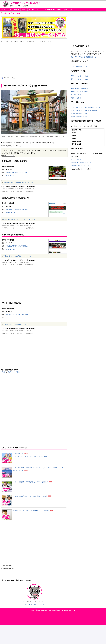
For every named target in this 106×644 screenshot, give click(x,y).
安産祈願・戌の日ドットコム (80, 165)
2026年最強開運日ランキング (80, 66)
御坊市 (10, 372)
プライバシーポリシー (36, 10)
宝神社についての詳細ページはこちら (16, 325)
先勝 (86, 76)
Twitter (24, 10)
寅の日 (73, 92)
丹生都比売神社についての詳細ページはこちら (19, 183)
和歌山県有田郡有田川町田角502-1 (17, 209)
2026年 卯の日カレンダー (79, 114)
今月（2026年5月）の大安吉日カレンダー (84, 57)
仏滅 (86, 79)
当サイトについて (14, 10)
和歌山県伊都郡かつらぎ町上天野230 (18, 173)
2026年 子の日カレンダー (79, 117)
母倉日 (79, 98)
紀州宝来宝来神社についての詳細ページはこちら (19, 219)
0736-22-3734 (10, 249)
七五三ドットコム (77, 159)
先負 (79, 79)
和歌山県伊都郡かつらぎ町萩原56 (17, 246)
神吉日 (73, 98)
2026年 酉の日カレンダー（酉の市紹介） (84, 110)
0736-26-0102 (10, 176)
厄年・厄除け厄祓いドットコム (81, 162)
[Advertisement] (34, 59)
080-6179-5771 (11, 212)
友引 (74, 79)
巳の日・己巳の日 (82, 92)
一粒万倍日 (85, 89)
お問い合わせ (68, 10)
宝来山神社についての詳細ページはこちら (17, 256)
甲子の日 (74, 95)
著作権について (50, 10)
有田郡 (18, 372)
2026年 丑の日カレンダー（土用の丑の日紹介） (86, 107)
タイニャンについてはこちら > (34, 605)
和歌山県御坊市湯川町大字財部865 (17, 314)
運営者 (59, 10)
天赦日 (77, 89)
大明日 (80, 95)
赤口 (81, 76)
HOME (3, 10)
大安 (72, 76)
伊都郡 (3, 372)
